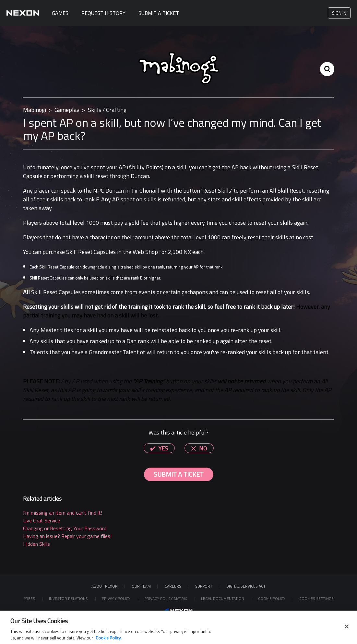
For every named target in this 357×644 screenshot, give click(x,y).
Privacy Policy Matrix (166, 598)
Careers (173, 586)
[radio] (159, 448)
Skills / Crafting (107, 110)
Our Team (141, 586)
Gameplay (67, 110)
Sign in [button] (339, 13)
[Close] (347, 631)
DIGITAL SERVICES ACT (246, 586)
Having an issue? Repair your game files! (67, 536)
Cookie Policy (272, 598)
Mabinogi (35, 110)
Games (60, 13)
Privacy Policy (117, 598)
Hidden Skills (36, 544)
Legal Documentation (223, 598)
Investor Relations (69, 598)
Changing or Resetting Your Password (65, 528)
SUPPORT (204, 586)
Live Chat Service (42, 520)
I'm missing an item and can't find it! (63, 513)
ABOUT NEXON (105, 586)
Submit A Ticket (159, 13)
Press (30, 598)
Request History (103, 13)
